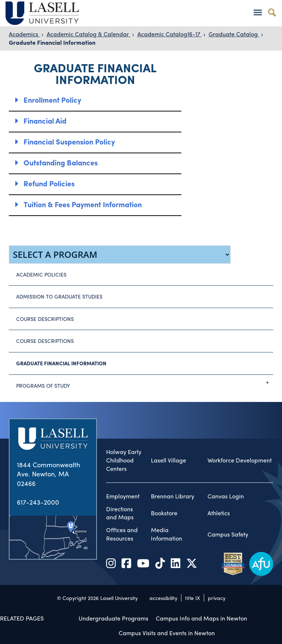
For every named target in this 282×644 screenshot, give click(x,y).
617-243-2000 (38, 502)
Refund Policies (49, 183)
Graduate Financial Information (52, 42)
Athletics (219, 513)
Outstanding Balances (61, 162)
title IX (193, 598)
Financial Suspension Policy (69, 141)
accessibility (163, 598)
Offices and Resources (122, 534)
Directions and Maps (120, 513)
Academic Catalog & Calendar (88, 34)
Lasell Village (169, 460)
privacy (217, 598)
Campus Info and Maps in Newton (201, 618)
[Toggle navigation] (258, 12)
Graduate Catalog (234, 34)
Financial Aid (45, 120)
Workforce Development (240, 460)
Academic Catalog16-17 (169, 34)
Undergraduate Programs (113, 618)
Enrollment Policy (52, 100)
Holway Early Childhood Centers (124, 460)
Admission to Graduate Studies (59, 296)
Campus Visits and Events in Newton (167, 633)
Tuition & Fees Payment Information (83, 204)
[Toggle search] (272, 12)
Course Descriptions (45, 319)
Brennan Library (173, 496)
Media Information (167, 534)
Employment (123, 496)
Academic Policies (41, 274)
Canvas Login (226, 496)
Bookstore (164, 513)
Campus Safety (228, 534)
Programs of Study (145, 383)
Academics (24, 34)
